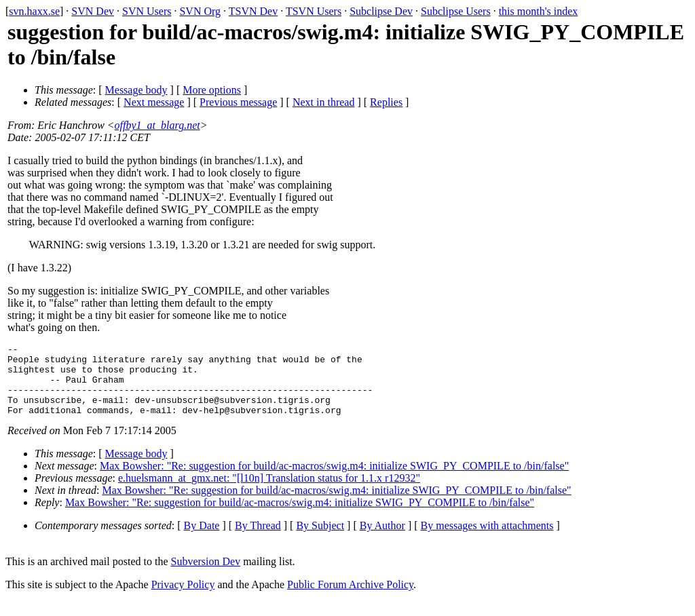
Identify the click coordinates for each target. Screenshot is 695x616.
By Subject (320, 540)
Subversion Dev (206, 576)
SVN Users (147, 11)
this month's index (539, 11)
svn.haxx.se (34, 11)
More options (212, 90)
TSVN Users (314, 11)
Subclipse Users (456, 11)
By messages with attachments (487, 540)
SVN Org (200, 11)
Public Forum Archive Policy (350, 599)
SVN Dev (93, 11)
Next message (154, 102)
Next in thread (324, 102)
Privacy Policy (183, 599)
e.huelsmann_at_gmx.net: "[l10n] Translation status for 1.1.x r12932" (269, 492)
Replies (386, 102)
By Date (202, 540)
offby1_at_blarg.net (157, 125)
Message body (136, 90)
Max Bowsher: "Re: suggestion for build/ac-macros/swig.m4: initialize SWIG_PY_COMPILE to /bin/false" (334, 480)
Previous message (238, 102)
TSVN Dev (253, 11)
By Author (382, 540)
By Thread (258, 540)
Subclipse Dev (381, 11)
